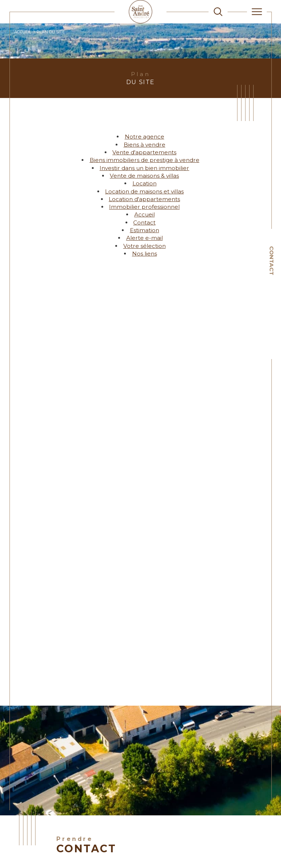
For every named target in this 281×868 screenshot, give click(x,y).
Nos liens (145, 254)
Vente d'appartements (144, 152)
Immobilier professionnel (144, 207)
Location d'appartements (144, 199)
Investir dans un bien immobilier (144, 168)
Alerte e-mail (145, 238)
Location (145, 183)
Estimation (145, 230)
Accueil (23, 32)
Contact (272, 261)
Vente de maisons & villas (144, 176)
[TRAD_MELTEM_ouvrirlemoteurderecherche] (218, 12)
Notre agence (145, 137)
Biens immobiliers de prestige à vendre (145, 160)
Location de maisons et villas (144, 191)
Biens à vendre (145, 145)
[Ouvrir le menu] (257, 12)
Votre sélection (145, 246)
